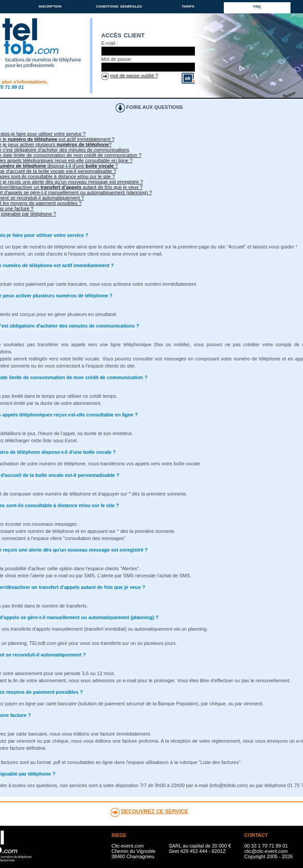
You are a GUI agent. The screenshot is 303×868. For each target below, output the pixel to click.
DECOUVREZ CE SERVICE (155, 812)
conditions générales (119, 6)
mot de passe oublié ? (134, 76)
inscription (50, 6)
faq (257, 6)
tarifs (188, 6)
